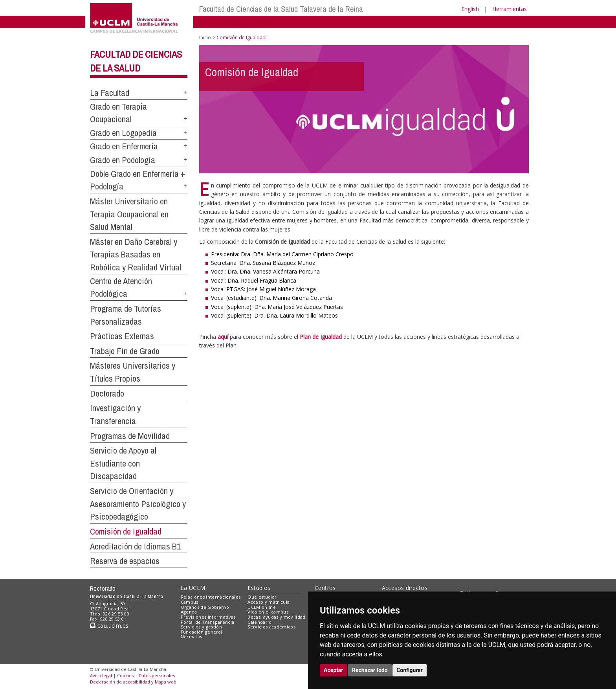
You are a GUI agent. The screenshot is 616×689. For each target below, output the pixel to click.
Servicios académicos (271, 627)
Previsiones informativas (208, 617)
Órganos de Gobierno (205, 607)
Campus (190, 602)
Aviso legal (101, 675)
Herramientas (510, 9)
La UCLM (193, 588)
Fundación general (202, 632)
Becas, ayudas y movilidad (276, 617)
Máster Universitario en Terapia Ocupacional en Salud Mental (129, 214)
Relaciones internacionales (211, 597)
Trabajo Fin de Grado (125, 351)
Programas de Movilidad (130, 436)
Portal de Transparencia (208, 622)
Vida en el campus (268, 612)
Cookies (125, 675)
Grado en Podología (123, 160)
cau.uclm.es (109, 626)
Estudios (259, 588)
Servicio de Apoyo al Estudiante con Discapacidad (123, 463)
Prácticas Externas (122, 336)
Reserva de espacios (125, 561)
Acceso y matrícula (269, 602)
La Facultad (110, 93)
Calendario (259, 622)
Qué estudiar (262, 597)
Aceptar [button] (334, 670)
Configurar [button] (410, 670)
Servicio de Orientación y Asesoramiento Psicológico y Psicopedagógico (138, 504)
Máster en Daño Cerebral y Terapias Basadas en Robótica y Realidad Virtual (136, 254)
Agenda (189, 612)
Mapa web (166, 682)
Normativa (192, 637)
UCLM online (262, 607)
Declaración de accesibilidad (120, 682)
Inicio (205, 38)
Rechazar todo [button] (370, 670)
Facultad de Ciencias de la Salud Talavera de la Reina (281, 9)
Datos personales (157, 675)
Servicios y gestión (201, 627)
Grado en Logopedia (123, 133)
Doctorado (107, 393)
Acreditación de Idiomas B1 (135, 546)
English (470, 9)
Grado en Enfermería (124, 146)
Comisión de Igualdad (126, 531)
